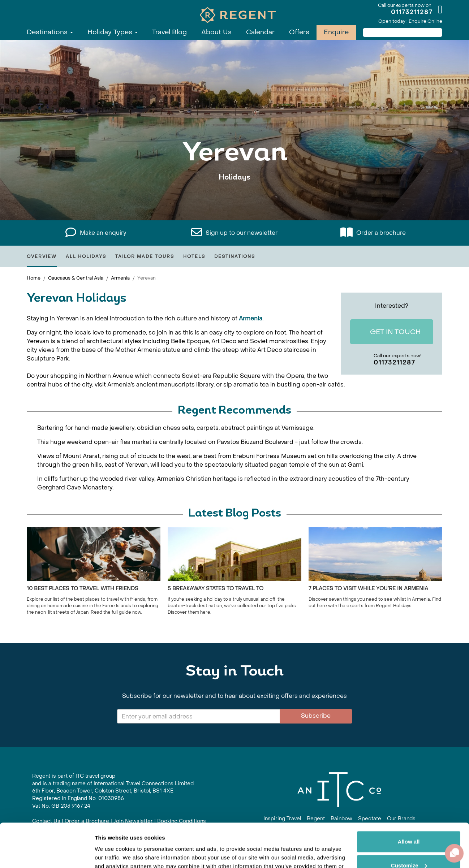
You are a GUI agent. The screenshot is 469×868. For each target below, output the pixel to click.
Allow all (409, 801)
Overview (42, 256)
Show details (111, 854)
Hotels (194, 256)
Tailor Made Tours (145, 256)
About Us (216, 32)
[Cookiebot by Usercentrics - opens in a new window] (47, 854)
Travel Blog (169, 32)
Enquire (336, 32)
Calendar (260, 32)
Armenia (120, 278)
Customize (409, 824)
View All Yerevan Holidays (235, 200)
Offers (299, 32)
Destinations (50, 32)
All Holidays (86, 256)
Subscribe (316, 716)
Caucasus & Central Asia (76, 278)
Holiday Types (113, 32)
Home (34, 278)
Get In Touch (390, 332)
